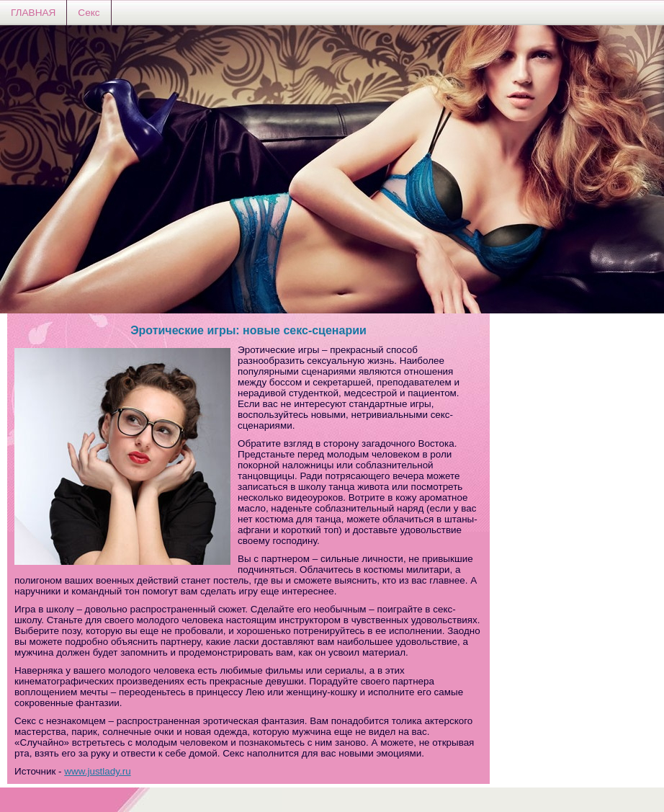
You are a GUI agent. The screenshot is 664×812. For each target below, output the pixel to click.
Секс (89, 13)
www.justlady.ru (97, 771)
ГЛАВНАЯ (33, 13)
